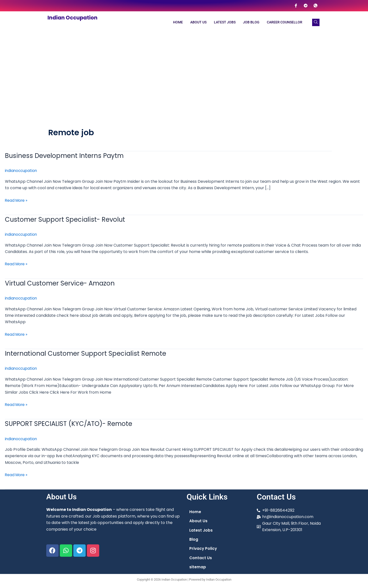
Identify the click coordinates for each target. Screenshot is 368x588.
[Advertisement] (184, 70)
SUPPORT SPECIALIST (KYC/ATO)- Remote (72, 423)
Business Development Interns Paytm (67, 156)
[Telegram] (306, 6)
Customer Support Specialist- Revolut (68, 219)
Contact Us (201, 558)
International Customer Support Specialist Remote (88, 353)
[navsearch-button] (316, 22)
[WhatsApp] (316, 6)
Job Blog (251, 22)
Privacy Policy (203, 549)
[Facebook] (296, 6)
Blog (194, 539)
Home (178, 22)
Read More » (17, 200)
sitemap (198, 567)
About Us (198, 22)
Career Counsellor (285, 22)
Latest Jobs (225, 22)
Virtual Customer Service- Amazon (63, 283)
